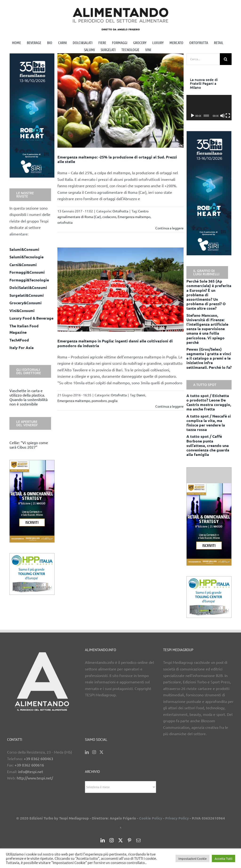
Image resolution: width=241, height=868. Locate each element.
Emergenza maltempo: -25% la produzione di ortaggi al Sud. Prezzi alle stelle (117, 159)
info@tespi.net (31, 771)
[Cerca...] (203, 59)
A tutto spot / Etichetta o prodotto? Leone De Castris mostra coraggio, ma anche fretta (209, 402)
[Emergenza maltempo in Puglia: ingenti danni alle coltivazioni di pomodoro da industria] (120, 290)
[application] (209, 108)
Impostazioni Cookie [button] (193, 858)
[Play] (193, 116)
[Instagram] (94, 752)
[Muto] (222, 116)
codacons (109, 217)
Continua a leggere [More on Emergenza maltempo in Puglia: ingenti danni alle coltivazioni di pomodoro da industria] (169, 406)
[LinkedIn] (87, 752)
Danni (141, 395)
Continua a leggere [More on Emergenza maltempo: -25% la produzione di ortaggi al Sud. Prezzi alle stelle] (169, 228)
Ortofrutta (120, 211)
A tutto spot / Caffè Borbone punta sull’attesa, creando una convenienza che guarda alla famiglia (208, 445)
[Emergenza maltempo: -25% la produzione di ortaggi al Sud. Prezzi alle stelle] (120, 100)
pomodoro (99, 401)
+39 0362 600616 (29, 765)
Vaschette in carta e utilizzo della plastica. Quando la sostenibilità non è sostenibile (28, 397)
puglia (113, 401)
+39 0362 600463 (38, 758)
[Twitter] (101, 752)
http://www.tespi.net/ (35, 778)
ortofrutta (65, 222)
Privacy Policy (177, 818)
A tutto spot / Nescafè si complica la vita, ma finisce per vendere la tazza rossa (209, 423)
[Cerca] (226, 59)
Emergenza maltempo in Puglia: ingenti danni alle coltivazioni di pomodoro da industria (115, 343)
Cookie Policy (151, 818)
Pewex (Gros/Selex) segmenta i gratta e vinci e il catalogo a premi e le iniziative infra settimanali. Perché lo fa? (209, 358)
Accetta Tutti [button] (223, 858)
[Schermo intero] (228, 116)
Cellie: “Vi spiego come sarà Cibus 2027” (29, 445)
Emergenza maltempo (134, 217)
